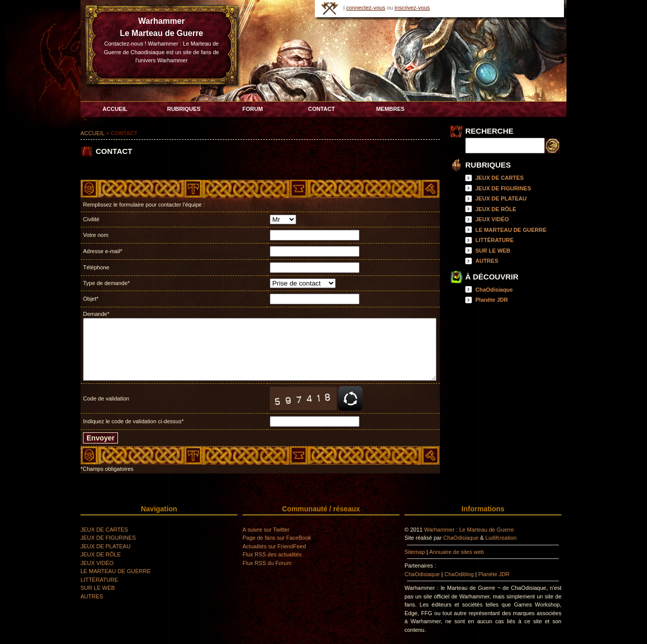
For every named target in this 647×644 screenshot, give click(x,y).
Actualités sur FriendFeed (274, 546)
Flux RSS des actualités (272, 554)
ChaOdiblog (459, 574)
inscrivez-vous (412, 8)
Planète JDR (492, 300)
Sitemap (415, 552)
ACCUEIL (92, 133)
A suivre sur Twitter (266, 530)
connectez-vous (366, 8)
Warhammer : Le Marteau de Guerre (469, 530)
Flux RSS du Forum (267, 563)
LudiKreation (501, 538)
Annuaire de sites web (457, 552)
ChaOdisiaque (494, 290)
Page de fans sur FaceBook (277, 538)
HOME (330, 8)
